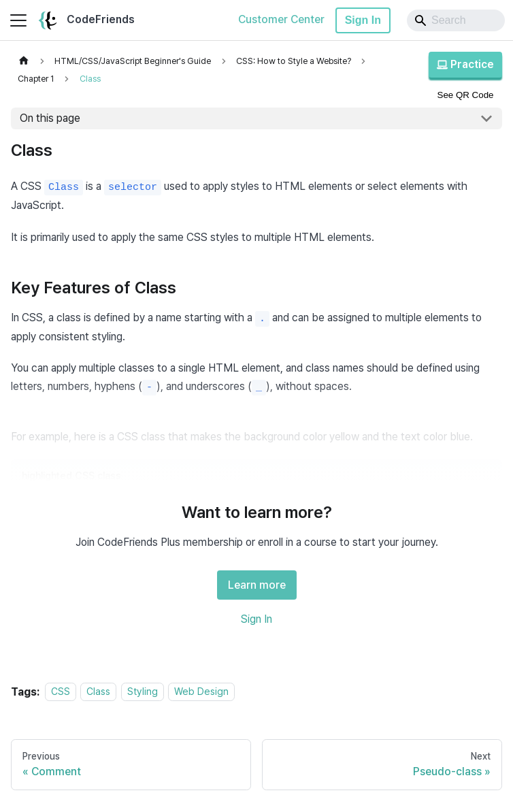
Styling (143, 692)
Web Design (201, 692)
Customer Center (281, 19)
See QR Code (466, 95)
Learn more (257, 585)
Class (98, 692)
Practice (465, 64)
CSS (61, 692)
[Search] (456, 20)
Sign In (363, 20)
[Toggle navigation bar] (18, 20)
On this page (50, 118)
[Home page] (24, 61)
